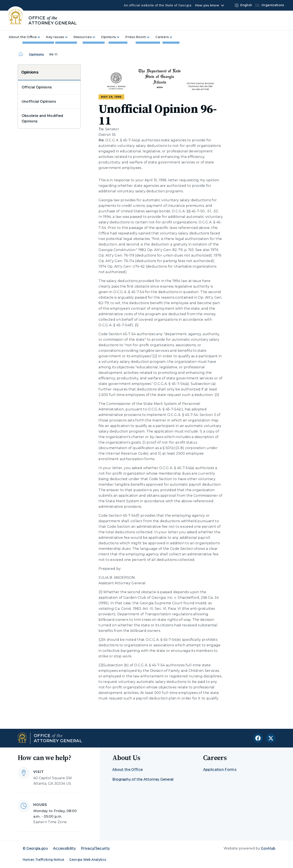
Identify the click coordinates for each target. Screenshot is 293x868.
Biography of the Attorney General (143, 779)
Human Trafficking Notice (44, 859)
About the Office (127, 769)
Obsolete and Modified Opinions (42, 118)
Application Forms (220, 769)
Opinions (36, 54)
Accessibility (64, 848)
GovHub (268, 848)
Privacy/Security (95, 848)
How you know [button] (207, 5)
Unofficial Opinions (39, 101)
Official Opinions (37, 87)
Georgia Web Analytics (88, 859)
